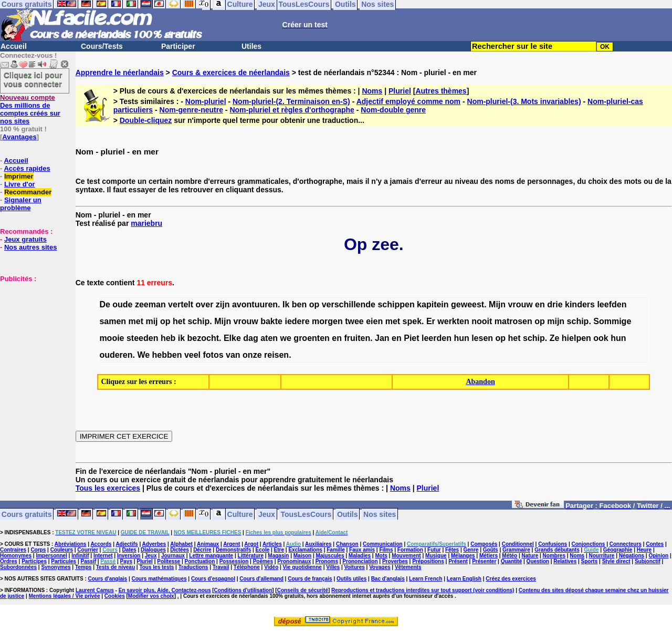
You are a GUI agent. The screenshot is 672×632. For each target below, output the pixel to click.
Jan (382, 338)
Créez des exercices (511, 579)
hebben (167, 355)
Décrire (202, 550)
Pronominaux (294, 561)
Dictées (180, 550)
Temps (83, 567)
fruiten (357, 338)
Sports (590, 561)
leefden (612, 304)
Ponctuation (200, 561)
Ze (555, 338)
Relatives (565, 561)
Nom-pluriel (206, 101)
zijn (223, 304)
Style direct (616, 561)
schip (198, 321)
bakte (271, 321)
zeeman (150, 304)
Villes (333, 567)
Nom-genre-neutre (191, 110)
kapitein (433, 304)
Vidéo (271, 567)
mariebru (146, 223)
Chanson (347, 544)
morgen (327, 321)
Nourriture (601, 556)
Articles (272, 544)
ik (181, 338)
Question (538, 561)
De (104, 304)
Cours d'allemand (261, 579)
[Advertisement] (31, 335)
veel (192, 355)
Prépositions (428, 561)
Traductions (193, 567)
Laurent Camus (95, 590)
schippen (396, 304)
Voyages (380, 567)
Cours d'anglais (108, 579)
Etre (279, 550)
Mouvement (406, 556)
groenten (311, 338)
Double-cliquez (146, 120)
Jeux (267, 514)
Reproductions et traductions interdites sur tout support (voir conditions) (423, 590)
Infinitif (80, 556)
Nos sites (380, 514)
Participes (34, 561)
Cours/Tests (102, 46)
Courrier (87, 550)
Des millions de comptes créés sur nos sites (30, 109)
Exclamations (305, 550)
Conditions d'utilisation (243, 590)
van (233, 355)
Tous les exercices (108, 488)
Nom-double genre (393, 110)
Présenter (484, 561)
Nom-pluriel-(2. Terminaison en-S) (291, 101)
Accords (101, 544)
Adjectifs (127, 544)
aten (269, 338)
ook (601, 338)
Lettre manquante (211, 556)
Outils (348, 514)
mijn (556, 321)
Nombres (554, 556)
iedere (297, 321)
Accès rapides (27, 168)
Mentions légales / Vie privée (65, 596)
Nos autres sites (30, 247)
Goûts (491, 550)
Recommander (28, 192)
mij (151, 321)
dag (250, 338)
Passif (88, 561)
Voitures (355, 567)
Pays (126, 561)
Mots (381, 556)
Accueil (14, 46)
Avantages (19, 137)
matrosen (513, 321)
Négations (632, 556)
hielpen (576, 338)
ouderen (116, 355)
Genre (471, 550)
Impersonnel (51, 556)
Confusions (553, 544)
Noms (372, 91)
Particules (64, 561)
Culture (240, 514)
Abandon (480, 382)
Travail (221, 567)
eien (374, 321)
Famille (335, 550)
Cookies (115, 596)
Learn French (426, 579)
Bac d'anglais (388, 579)
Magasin (278, 556)
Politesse (169, 561)
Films (386, 550)
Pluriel (400, 91)
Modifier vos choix (151, 596)
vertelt (181, 304)
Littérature (251, 556)
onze (252, 355)
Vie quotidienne (302, 567)
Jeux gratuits (25, 239)
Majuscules (330, 556)
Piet (411, 338)
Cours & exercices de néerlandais (231, 72)
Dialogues (153, 550)
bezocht (203, 338)
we (286, 338)
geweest (468, 304)
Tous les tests (156, 567)
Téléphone (247, 567)
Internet (103, 556)
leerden (437, 338)
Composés (484, 544)
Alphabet (181, 544)
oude (122, 304)
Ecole (263, 550)
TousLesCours (306, 514)
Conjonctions (589, 544)
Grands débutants (557, 550)
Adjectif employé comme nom (408, 101)
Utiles (251, 46)
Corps (38, 550)
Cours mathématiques (159, 579)
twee (354, 321)
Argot (251, 544)
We (143, 355)
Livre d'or (20, 184)
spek (412, 321)
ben (299, 304)
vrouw (521, 304)
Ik (286, 304)
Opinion (658, 556)
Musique (436, 556)
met (136, 321)
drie (555, 304)
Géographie (618, 550)
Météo (510, 556)
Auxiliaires (318, 544)
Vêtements (408, 567)
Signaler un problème (21, 204)
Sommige (612, 321)
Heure (644, 550)
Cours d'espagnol (213, 579)
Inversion (129, 556)
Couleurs (62, 550)
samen (113, 321)
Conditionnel (518, 544)
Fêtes (452, 550)
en (540, 304)
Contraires (13, 550)
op (314, 304)
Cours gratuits (27, 514)
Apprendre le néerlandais (120, 72)
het (179, 321)
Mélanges (463, 556)
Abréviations (71, 544)
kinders (580, 304)
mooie (112, 338)
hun (461, 338)
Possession (234, 561)
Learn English (464, 579)
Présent (458, 561)
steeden (142, 338)
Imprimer (19, 176)
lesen (482, 338)
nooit (482, 321)
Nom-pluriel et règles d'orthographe (292, 110)
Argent (232, 544)
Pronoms (327, 561)
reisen (276, 355)
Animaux (208, 544)
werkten (453, 321)
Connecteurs (626, 544)
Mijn (497, 304)
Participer (178, 46)
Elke (232, 338)
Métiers (489, 556)
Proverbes (395, 561)
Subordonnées (18, 567)
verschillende (349, 304)
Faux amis (362, 550)
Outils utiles (351, 579)
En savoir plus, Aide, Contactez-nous (165, 590)
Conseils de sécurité (303, 590)
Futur (434, 550)
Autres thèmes (441, 91)
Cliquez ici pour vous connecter (33, 79)
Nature (530, 556)
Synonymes (56, 567)
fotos (213, 355)
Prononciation (360, 561)
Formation (410, 550)
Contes (655, 544)
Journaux (173, 556)
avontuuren (255, 304)
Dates (129, 550)
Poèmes (263, 561)
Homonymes (16, 556)
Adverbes (154, 544)
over (205, 304)
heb (168, 338)
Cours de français (310, 579)
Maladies (360, 556)
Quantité (512, 561)
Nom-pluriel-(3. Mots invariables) (524, 101)
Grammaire (516, 550)
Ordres (9, 561)
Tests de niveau (115, 567)
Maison (302, 556)
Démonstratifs (233, 550)
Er (431, 321)
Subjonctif (648, 561)
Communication (383, 544)
